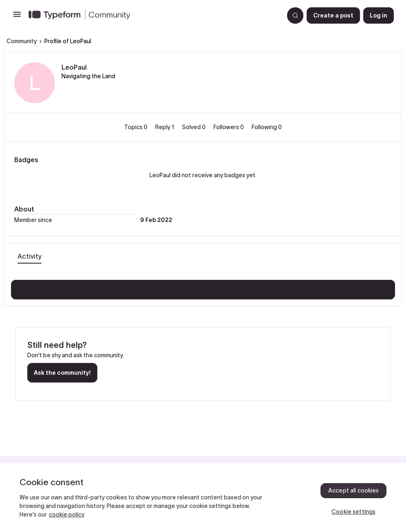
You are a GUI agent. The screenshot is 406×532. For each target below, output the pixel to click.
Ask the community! (62, 373)
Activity (30, 256)
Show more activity (203, 287)
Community (22, 41)
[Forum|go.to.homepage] (153, 15)
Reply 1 (165, 127)
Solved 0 (194, 127)
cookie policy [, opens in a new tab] (67, 514)
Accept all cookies (354, 490)
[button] (17, 17)
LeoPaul (74, 67)
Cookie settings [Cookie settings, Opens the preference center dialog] (353, 512)
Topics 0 (136, 127)
